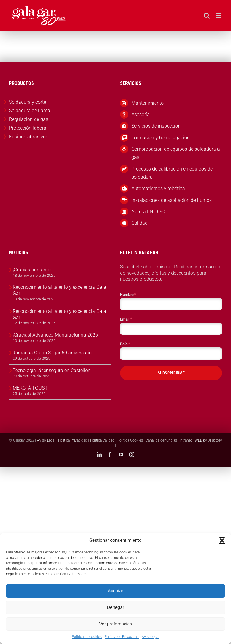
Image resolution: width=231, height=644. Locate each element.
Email (126, 319)
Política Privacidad (73, 440)
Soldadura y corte (28, 102)
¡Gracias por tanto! (32, 270)
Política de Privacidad (122, 637)
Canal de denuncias (161, 440)
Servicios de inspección (156, 126)
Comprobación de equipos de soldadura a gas (176, 153)
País (125, 344)
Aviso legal (150, 637)
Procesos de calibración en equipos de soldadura (172, 173)
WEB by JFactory (208, 440)
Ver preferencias (115, 624)
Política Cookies (130, 440)
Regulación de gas (29, 119)
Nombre (128, 294)
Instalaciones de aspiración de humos (172, 200)
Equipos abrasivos (29, 137)
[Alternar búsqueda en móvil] (207, 15)
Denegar (115, 607)
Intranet (186, 440)
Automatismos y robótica (158, 188)
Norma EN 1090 (148, 212)
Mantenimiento (148, 103)
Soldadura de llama (30, 111)
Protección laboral (28, 128)
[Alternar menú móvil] (219, 15)
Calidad (140, 223)
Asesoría (141, 114)
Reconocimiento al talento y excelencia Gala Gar (59, 290)
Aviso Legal (46, 440)
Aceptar (115, 591)
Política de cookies (87, 637)
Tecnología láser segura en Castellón (52, 370)
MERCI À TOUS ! (30, 388)
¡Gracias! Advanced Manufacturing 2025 (55, 335)
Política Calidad (102, 440)
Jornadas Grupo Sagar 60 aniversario (52, 353)
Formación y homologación (161, 138)
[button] (222, 541)
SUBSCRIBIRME (171, 373)
